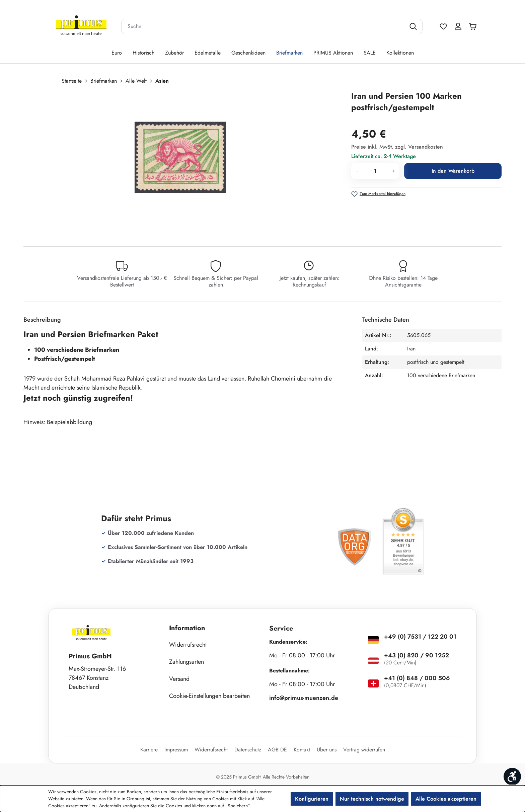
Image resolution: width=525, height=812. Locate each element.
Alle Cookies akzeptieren (446, 799)
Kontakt (302, 750)
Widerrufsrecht (188, 645)
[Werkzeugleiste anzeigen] (512, 777)
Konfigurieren (312, 799)
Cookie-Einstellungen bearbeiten (209, 696)
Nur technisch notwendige (372, 799)
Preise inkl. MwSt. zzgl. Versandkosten (397, 147)
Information (187, 628)
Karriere (149, 750)
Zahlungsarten (186, 662)
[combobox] (264, 26)
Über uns (327, 750)
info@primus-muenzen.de (304, 698)
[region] (184, 162)
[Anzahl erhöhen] (394, 171)
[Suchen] (414, 26)
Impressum (176, 750)
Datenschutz (248, 750)
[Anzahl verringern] (357, 171)
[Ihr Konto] (458, 26)
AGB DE (277, 750)
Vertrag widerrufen (364, 750)
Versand (179, 679)
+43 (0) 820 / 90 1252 (417, 655)
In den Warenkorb (453, 171)
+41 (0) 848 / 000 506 (417, 678)
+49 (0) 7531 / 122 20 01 (420, 637)
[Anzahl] (375, 171)
